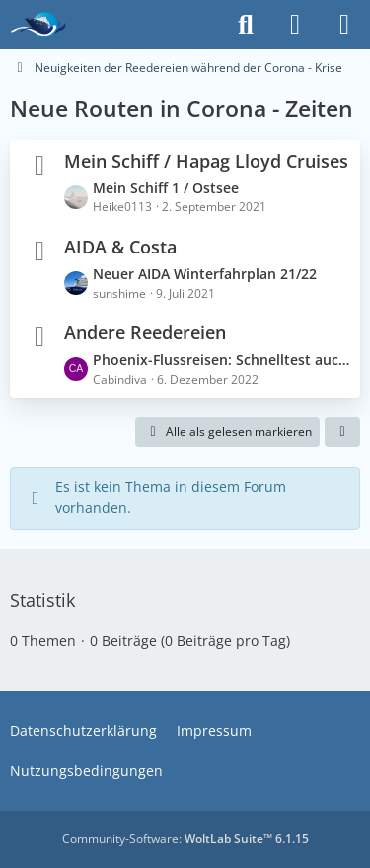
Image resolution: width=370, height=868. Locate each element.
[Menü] (344, 25)
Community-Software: (185, 839)
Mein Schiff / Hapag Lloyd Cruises (206, 161)
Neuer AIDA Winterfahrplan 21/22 (205, 274)
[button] (342, 432)
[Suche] (246, 25)
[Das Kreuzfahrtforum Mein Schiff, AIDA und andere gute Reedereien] (38, 25)
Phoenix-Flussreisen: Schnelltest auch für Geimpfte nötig (222, 360)
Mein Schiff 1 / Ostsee (166, 188)
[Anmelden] (295, 25)
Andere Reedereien (145, 332)
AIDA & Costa (120, 247)
